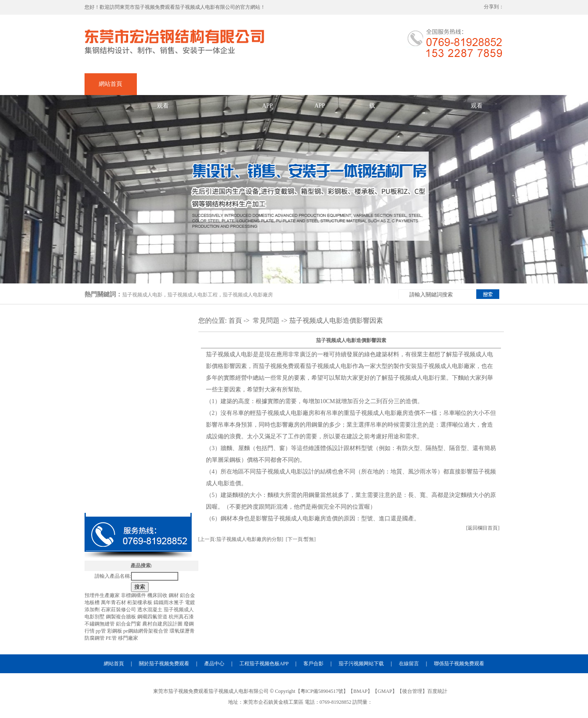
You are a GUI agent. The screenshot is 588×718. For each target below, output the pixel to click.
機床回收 (158, 595)
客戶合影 (313, 664)
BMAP (360, 691)
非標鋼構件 (134, 595)
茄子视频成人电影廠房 (248, 295)
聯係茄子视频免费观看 (477, 88)
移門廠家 (128, 638)
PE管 (112, 638)
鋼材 (174, 595)
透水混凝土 (150, 610)
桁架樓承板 (140, 602)
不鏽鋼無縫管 (100, 624)
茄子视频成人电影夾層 (138, 452)
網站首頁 (110, 84)
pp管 (101, 631)
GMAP (385, 691)
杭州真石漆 (181, 617)
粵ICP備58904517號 (322, 691)
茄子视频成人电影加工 (138, 355)
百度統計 (437, 691)
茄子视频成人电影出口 (138, 379)
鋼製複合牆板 (122, 617)
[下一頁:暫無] (301, 539)
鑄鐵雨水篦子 (169, 602)
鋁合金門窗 (129, 624)
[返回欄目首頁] (483, 528)
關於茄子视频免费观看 (163, 88)
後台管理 (412, 691)
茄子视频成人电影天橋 (138, 476)
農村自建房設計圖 (163, 624)
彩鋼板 (115, 631)
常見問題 (266, 320)
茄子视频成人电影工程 (193, 295)
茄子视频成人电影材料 (138, 501)
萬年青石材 (114, 602)
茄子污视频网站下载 (372, 88)
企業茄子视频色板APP (267, 88)
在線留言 (424, 84)
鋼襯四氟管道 (153, 617)
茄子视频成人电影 (142, 295)
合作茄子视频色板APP (320, 88)
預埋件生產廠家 (103, 595)
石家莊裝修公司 (119, 610)
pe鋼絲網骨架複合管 (146, 631)
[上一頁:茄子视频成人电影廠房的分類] (241, 539)
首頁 (235, 320)
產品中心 (215, 84)
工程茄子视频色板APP (264, 664)
